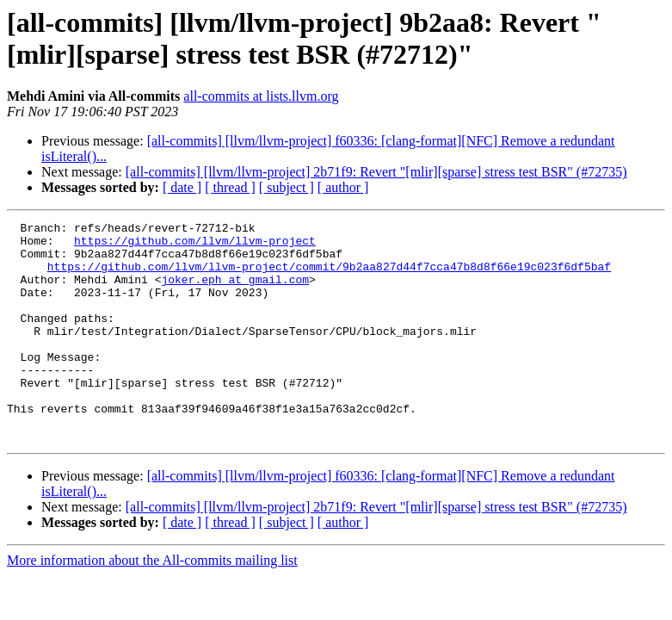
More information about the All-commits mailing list (152, 604)
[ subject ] (287, 187)
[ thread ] (230, 187)
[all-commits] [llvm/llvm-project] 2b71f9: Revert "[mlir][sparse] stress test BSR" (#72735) (376, 172)
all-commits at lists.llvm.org (261, 96)
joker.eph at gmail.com (235, 292)
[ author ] (343, 187)
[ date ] (182, 187)
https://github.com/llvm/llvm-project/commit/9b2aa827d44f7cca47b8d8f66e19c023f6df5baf (329, 276)
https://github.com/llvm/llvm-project (195, 245)
